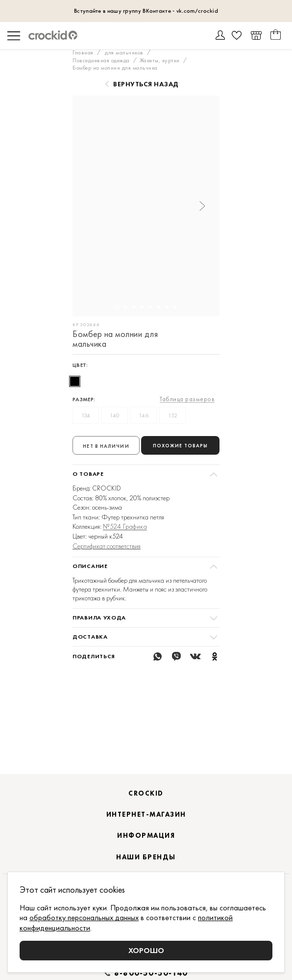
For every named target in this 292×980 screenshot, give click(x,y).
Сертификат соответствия (107, 546)
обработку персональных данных (84, 917)
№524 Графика (125, 527)
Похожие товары (180, 446)
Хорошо (146, 950)
